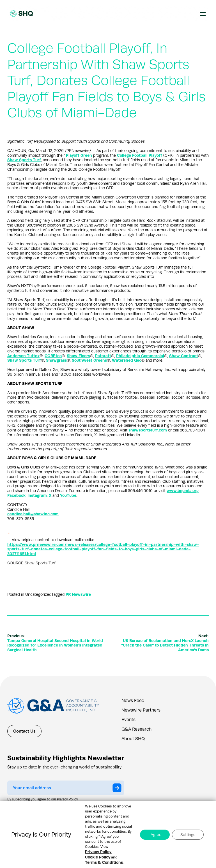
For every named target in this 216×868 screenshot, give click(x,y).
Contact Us (24, 731)
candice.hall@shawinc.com (33, 514)
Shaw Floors (78, 356)
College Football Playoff (140, 155)
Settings (188, 835)
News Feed (133, 701)
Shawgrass (56, 360)
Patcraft (103, 356)
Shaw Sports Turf (24, 160)
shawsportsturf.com (148, 430)
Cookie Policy (98, 857)
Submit (118, 788)
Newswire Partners (141, 710)
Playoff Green (79, 155)
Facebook (16, 495)
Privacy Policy (67, 799)
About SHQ (133, 739)
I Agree (155, 835)
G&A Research (136, 729)
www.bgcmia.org (183, 491)
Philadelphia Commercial (140, 356)
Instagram (37, 495)
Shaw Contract (184, 356)
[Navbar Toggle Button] (203, 13)
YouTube (68, 495)
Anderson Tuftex (23, 356)
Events (128, 720)
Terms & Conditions (104, 862)
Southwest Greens (89, 360)
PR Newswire (78, 594)
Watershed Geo (127, 360)
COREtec (53, 356)
